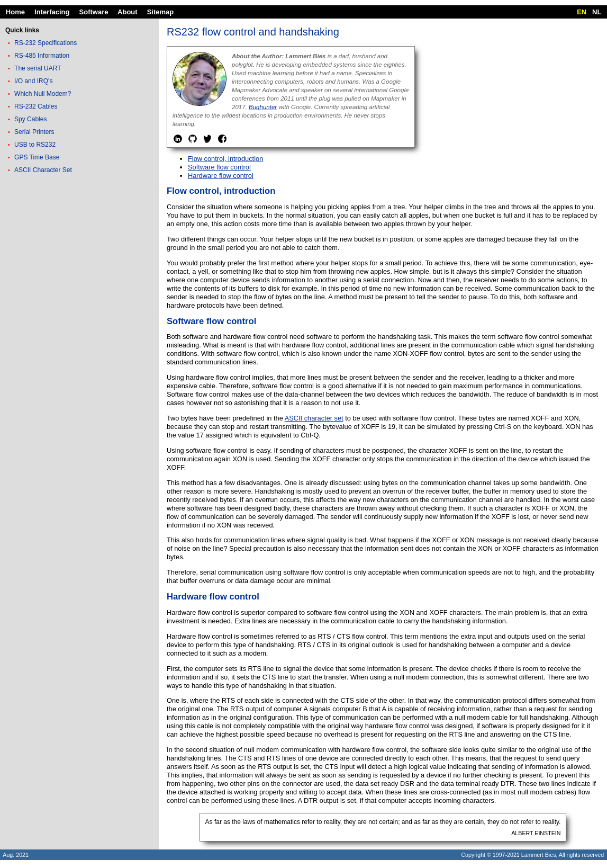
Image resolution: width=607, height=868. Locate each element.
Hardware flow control (221, 176)
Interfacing (52, 12)
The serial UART (38, 68)
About (128, 12)
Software (94, 12)
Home (15, 12)
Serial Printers (34, 132)
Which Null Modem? (43, 94)
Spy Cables (30, 119)
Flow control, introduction (225, 159)
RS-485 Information (42, 56)
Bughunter (263, 107)
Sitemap (161, 12)
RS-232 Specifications (46, 43)
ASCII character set (314, 418)
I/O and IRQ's (33, 81)
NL (597, 12)
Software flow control (219, 167)
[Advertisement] (79, 251)
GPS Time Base (37, 157)
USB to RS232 (35, 145)
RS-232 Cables (36, 106)
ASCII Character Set (43, 170)
